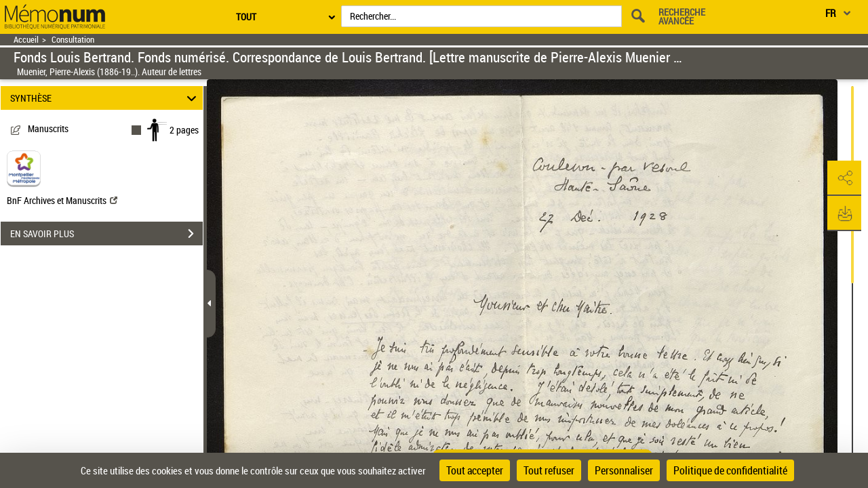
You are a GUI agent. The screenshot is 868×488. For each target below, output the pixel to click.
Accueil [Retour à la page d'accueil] (26, 40)
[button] (844, 178)
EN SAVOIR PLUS (106, 234)
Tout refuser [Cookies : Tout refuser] (549, 470)
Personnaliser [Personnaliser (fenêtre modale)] (624, 470)
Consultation (73, 40)
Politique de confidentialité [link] (730, 470)
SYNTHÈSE (105, 98)
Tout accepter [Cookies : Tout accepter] (475, 470)
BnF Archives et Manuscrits (62, 200)
